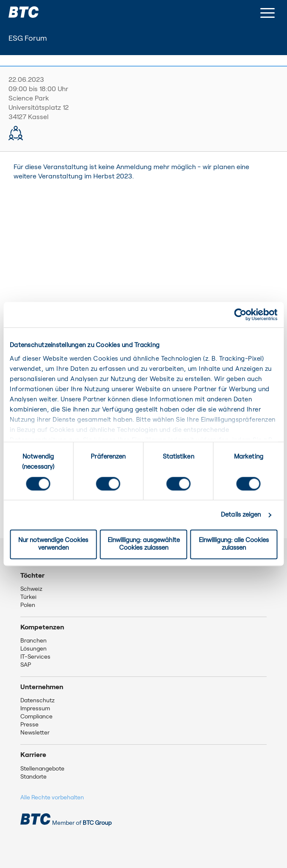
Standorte (33, 777)
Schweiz (31, 589)
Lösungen (33, 649)
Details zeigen (241, 515)
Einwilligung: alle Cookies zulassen (234, 544)
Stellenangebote (42, 769)
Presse (29, 725)
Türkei (28, 597)
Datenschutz (38, 701)
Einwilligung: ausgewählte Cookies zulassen (144, 544)
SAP (26, 665)
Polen (28, 605)
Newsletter (35, 733)
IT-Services (35, 657)
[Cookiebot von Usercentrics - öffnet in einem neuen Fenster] (240, 314)
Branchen (33, 641)
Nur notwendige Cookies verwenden (53, 544)
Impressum (35, 709)
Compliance (36, 717)
